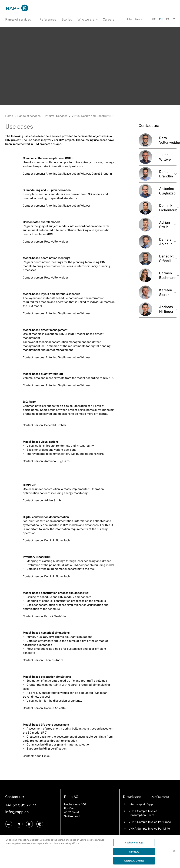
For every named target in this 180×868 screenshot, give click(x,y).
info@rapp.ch (17, 812)
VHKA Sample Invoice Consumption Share (143, 813)
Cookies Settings (134, 844)
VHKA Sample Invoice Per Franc (150, 822)
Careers (109, 19)
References (48, 19)
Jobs (129, 19)
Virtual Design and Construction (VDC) (97, 116)
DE (154, 19)
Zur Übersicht (160, 797)
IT (174, 19)
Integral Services (56, 116)
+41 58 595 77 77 (21, 805)
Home (9, 116)
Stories (67, 19)
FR (168, 19)
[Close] (174, 853)
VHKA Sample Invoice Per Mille (149, 829)
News (139, 19)
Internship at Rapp (141, 804)
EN (161, 19)
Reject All (134, 853)
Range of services (29, 116)
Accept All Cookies (134, 862)
